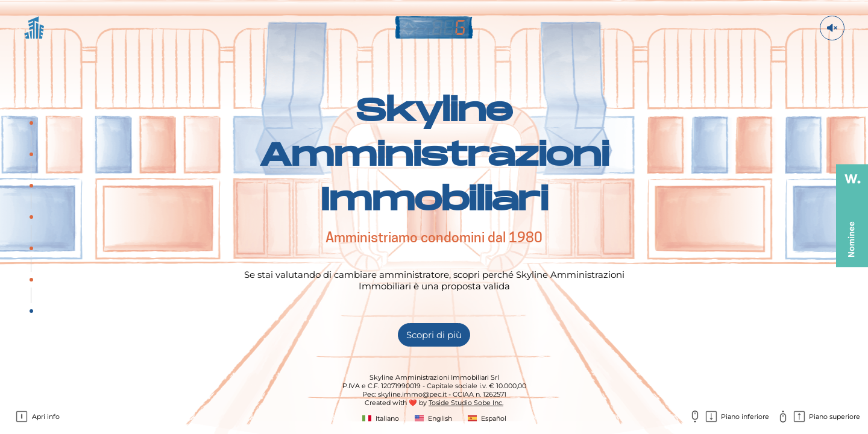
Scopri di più (434, 335)
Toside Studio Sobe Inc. (466, 403)
